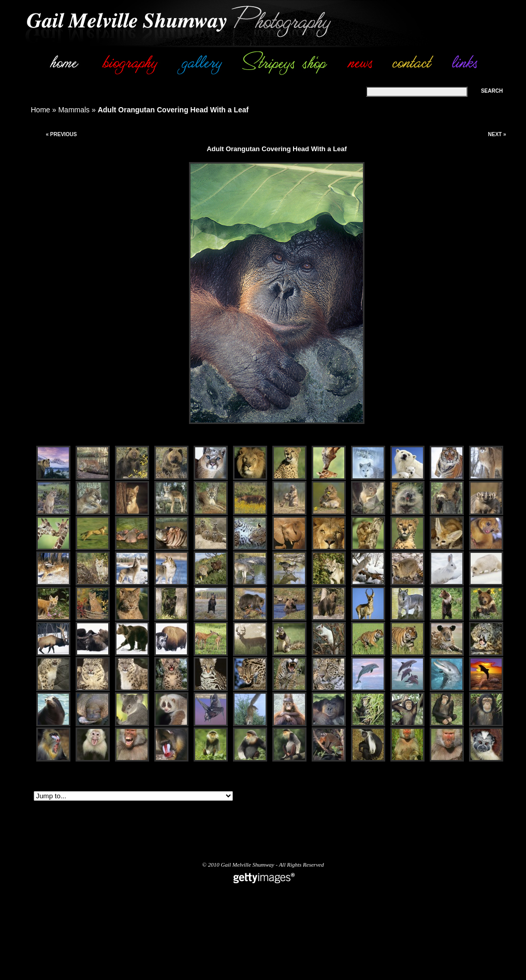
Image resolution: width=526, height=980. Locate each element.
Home (41, 110)
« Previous (61, 134)
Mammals (74, 110)
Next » (497, 134)
